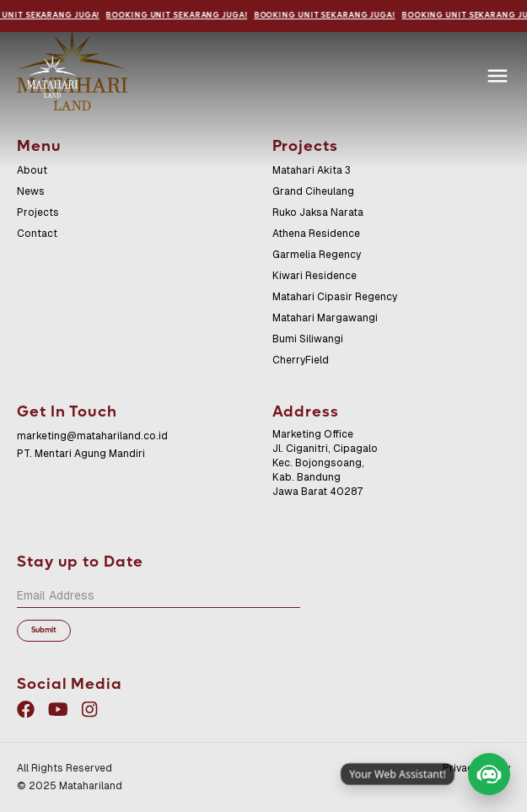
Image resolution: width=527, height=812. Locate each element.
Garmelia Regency (317, 255)
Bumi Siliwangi (308, 339)
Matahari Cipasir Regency (335, 297)
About (32, 170)
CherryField (301, 360)
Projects (38, 212)
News (31, 191)
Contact (37, 234)
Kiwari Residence (315, 276)
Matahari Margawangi (325, 318)
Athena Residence (316, 234)
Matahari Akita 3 (312, 170)
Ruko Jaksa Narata (318, 212)
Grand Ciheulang (313, 191)
